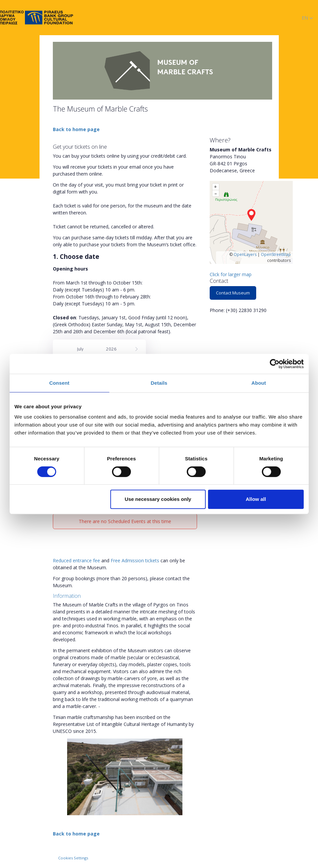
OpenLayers (245, 254)
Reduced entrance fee (76, 560)
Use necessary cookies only (158, 499)
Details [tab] (159, 383)
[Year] (114, 349)
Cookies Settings (73, 858)
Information (67, 596)
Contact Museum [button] (233, 293)
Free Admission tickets (135, 560)
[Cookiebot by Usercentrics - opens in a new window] (275, 364)
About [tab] (259, 383)
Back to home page (76, 129)
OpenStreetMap (276, 254)
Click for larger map (231, 274)
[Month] (88, 349)
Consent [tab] (59, 383)
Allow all (256, 499)
